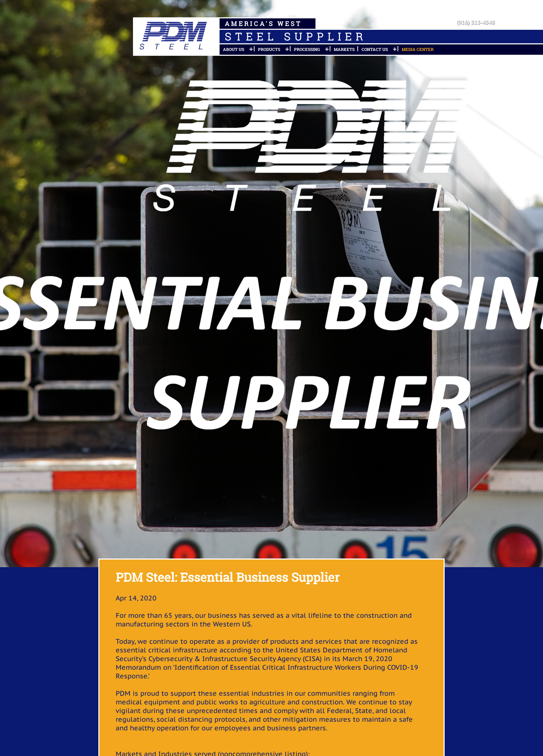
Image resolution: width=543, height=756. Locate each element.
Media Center (418, 49)
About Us (234, 49)
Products (269, 49)
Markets (344, 49)
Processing (307, 49)
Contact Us (375, 49)
